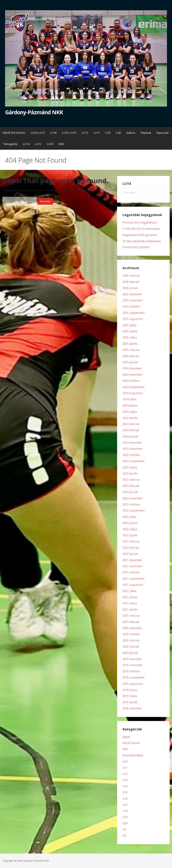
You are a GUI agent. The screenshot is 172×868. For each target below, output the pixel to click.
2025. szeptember (134, 313)
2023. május (130, 467)
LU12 (38, 144)
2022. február (131, 548)
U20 (125, 823)
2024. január (130, 436)
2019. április (130, 702)
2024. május (130, 412)
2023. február (131, 486)
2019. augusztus (133, 684)
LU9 (108, 133)
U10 (125, 761)
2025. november (133, 300)
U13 (125, 780)
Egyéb (126, 737)
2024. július (129, 399)
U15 (125, 792)
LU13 (85, 133)
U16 (125, 799)
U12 (125, 774)
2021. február (131, 622)
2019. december (132, 659)
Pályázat (146, 133)
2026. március (131, 276)
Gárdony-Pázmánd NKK (34, 112)
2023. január (130, 492)
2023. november (133, 449)
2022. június (130, 523)
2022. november (133, 498)
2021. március (131, 616)
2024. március (131, 424)
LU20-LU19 (38, 133)
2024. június (130, 405)
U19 (125, 817)
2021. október (131, 572)
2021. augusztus (133, 585)
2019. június (130, 690)
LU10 (50, 144)
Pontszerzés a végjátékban (139, 222)
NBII (61, 144)
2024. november (133, 375)
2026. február (131, 282)
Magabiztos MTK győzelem (140, 235)
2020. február (131, 647)
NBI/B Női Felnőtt (14, 133)
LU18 (53, 133)
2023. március (131, 480)
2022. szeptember (134, 510)
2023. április (130, 473)
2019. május (130, 696)
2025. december (132, 294)
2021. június (130, 597)
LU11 (97, 133)
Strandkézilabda (133, 755)
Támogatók (10, 144)
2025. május (130, 337)
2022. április (130, 535)
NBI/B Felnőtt (131, 743)
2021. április (130, 609)
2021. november (133, 566)
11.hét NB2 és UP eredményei (141, 229)
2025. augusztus (133, 319)
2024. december (132, 368)
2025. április (130, 344)
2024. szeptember (134, 387)
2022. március (131, 541)
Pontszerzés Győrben (136, 247)
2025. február (131, 356)
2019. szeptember (134, 677)
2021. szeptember (134, 578)
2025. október (131, 306)
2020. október (131, 634)
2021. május (130, 603)
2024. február (131, 430)
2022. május (130, 529)
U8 (124, 830)
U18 (125, 811)
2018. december (132, 708)
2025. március (131, 350)
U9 (124, 836)
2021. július (129, 591)
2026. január (130, 288)
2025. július (129, 325)
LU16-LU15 (69, 133)
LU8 (118, 133)
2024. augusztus (133, 393)
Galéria (131, 133)
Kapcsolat (163, 133)
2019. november (133, 665)
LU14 (26, 144)
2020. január (130, 653)
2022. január (130, 554)
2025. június (130, 331)
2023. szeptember (134, 461)
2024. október (131, 381)
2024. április (130, 418)
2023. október (131, 455)
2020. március (131, 640)
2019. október (131, 671)
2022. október (131, 504)
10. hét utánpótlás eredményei (142, 241)
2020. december (132, 628)
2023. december (132, 443)
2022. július (129, 517)
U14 (125, 786)
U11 (125, 768)
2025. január (130, 362)
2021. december (132, 560)
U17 (125, 805)
